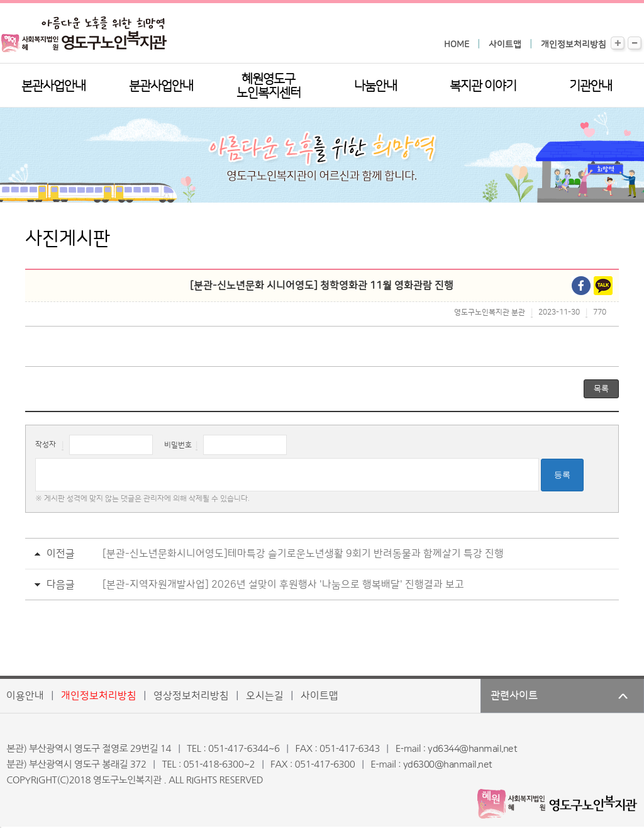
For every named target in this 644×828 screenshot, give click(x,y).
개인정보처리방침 (574, 45)
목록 (601, 389)
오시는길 (265, 696)
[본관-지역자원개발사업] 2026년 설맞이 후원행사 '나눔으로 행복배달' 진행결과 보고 (283, 585)
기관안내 (591, 86)
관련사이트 (514, 696)
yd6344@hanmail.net (472, 749)
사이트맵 (505, 45)
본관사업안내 (53, 86)
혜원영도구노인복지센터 (269, 86)
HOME (457, 45)
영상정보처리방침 (191, 696)
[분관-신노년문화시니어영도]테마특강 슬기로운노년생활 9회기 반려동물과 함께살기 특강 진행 (303, 554)
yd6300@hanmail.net (448, 765)
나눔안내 (375, 86)
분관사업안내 (161, 86)
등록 (562, 475)
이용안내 (25, 696)
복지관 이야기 (483, 86)
